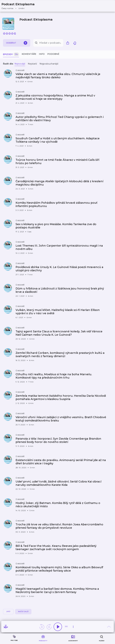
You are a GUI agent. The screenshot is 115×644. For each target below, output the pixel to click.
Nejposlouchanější (49, 64)
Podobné (53, 54)
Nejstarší (32, 64)
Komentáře (29, 54)
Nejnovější (20, 64)
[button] (20, 6)
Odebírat (17, 43)
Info (42, 54)
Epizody (11, 54)
